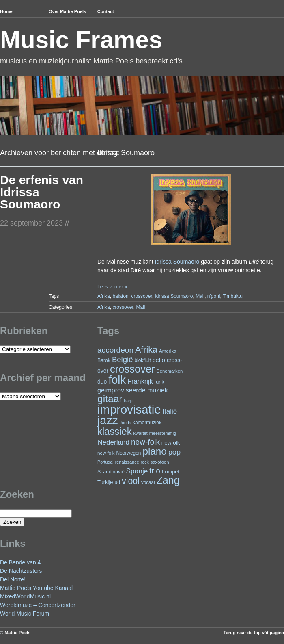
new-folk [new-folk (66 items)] (145, 442)
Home (6, 11)
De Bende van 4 (20, 562)
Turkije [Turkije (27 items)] (105, 482)
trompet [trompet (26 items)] (171, 472)
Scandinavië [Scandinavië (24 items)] (111, 472)
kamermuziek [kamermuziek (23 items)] (147, 423)
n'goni (214, 296)
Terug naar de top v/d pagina (254, 633)
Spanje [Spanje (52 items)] (137, 471)
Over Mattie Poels (67, 11)
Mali (200, 296)
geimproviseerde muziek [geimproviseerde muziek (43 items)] (133, 390)
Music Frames (81, 40)
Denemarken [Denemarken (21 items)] (170, 371)
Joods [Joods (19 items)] (125, 423)
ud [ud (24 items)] (118, 482)
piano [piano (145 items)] (154, 451)
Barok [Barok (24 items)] (104, 360)
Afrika (104, 296)
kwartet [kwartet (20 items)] (141, 433)
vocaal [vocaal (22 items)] (148, 482)
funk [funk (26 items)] (159, 382)
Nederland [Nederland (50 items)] (113, 442)
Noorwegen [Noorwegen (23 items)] (129, 453)
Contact (106, 11)
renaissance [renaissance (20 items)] (127, 462)
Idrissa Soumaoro (177, 262)
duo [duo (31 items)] (102, 382)
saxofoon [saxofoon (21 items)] (160, 462)
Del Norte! (13, 579)
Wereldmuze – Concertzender (38, 605)
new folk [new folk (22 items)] (106, 453)
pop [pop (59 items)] (174, 452)
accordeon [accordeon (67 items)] (115, 350)
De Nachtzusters (21, 571)
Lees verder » (112, 287)
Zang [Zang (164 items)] (168, 480)
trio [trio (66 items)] (155, 471)
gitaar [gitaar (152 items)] (110, 399)
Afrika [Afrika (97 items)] (146, 350)
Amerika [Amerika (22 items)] (168, 351)
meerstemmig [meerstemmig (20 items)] (163, 433)
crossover (141, 296)
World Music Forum (25, 614)
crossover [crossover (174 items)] (132, 369)
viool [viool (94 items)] (131, 481)
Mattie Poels (17, 633)
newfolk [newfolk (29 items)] (171, 443)
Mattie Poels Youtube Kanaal (36, 588)
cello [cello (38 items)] (159, 360)
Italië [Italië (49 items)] (170, 411)
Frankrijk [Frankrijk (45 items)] (140, 381)
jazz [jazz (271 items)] (108, 420)
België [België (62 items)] (123, 359)
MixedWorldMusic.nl (25, 596)
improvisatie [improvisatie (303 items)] (129, 409)
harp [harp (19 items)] (128, 401)
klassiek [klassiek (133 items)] (115, 431)
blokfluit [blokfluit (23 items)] (142, 360)
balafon (120, 296)
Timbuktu (233, 296)
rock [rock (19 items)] (145, 462)
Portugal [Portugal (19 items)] (105, 462)
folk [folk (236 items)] (117, 380)
